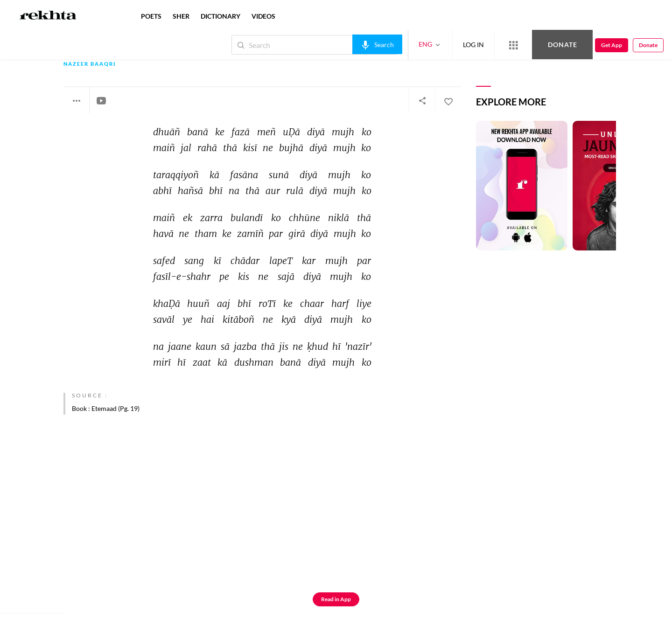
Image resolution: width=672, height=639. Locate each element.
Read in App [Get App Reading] (336, 599)
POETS (151, 16)
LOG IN (473, 45)
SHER (181, 16)
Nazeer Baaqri (90, 64)
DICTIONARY (220, 16)
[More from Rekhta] (513, 45)
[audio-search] (377, 44)
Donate (563, 45)
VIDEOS (263, 16)
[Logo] (48, 16)
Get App (612, 45)
